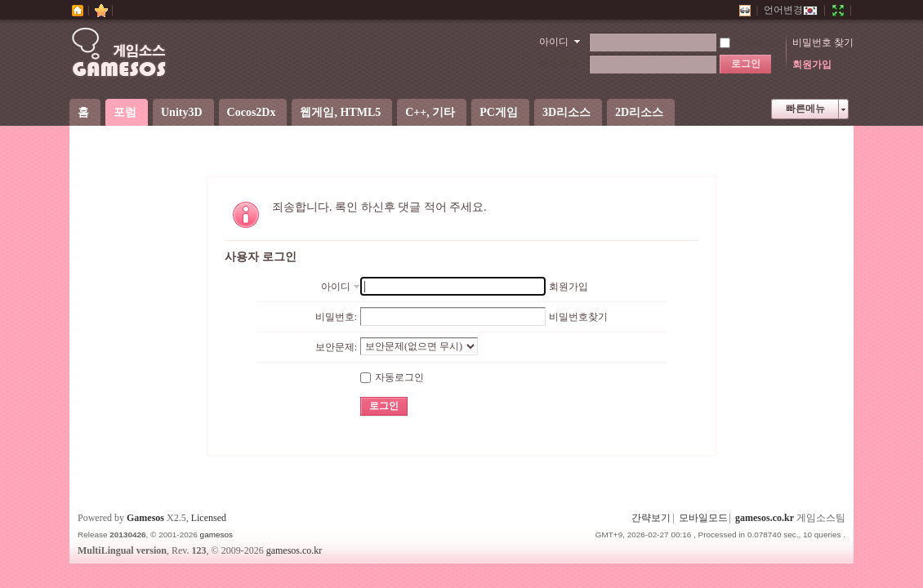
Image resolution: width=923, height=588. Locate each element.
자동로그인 (751, 42)
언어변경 (791, 10)
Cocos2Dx (252, 112)
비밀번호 (560, 65)
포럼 (125, 112)
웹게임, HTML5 (340, 112)
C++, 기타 (430, 112)
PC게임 (499, 112)
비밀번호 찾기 (823, 42)
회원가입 (812, 65)
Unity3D (182, 112)
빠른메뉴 (805, 109)
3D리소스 (566, 112)
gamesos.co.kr (765, 518)
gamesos (216, 535)
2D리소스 (639, 112)
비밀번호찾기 (578, 317)
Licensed (209, 518)
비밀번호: (336, 317)
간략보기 (651, 518)
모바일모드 (703, 518)
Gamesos (145, 518)
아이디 (554, 42)
